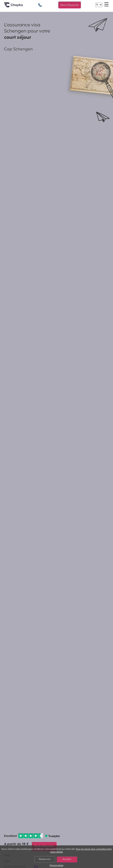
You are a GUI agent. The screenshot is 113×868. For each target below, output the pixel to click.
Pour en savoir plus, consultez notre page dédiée (81, 851)
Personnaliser (57, 866)
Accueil (18, 6)
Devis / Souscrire (70, 5)
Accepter (67, 859)
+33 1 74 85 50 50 (40, 3)
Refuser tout (45, 859)
